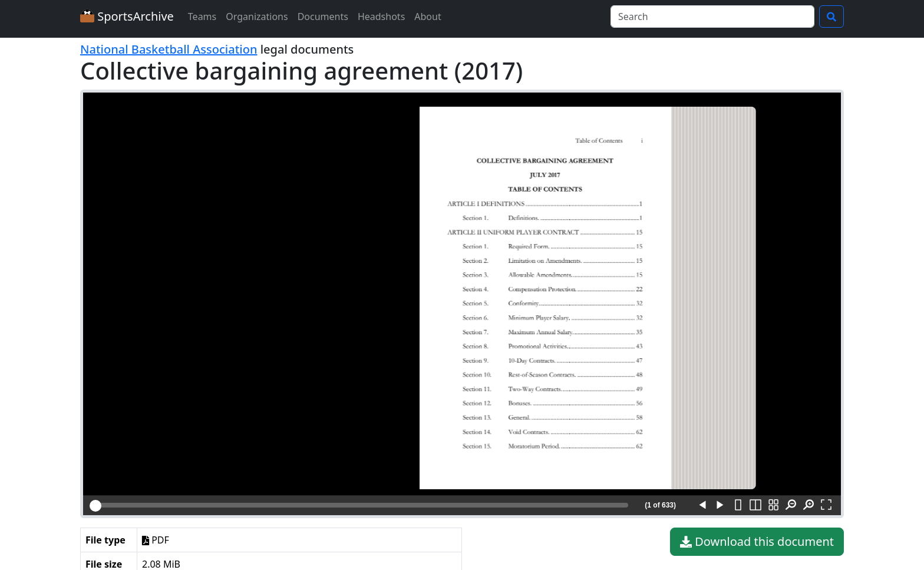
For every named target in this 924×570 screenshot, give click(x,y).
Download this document (757, 542)
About (428, 17)
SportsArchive (127, 16)
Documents (323, 17)
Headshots (381, 17)
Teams (202, 17)
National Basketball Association (169, 49)
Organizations (257, 17)
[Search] (712, 17)
